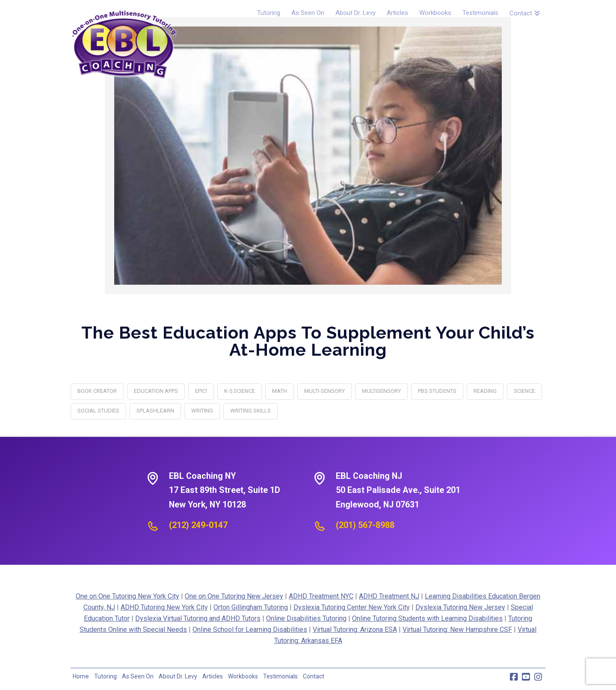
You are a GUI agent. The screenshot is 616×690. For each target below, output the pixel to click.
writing (202, 411)
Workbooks (243, 676)
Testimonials (280, 676)
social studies (98, 411)
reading (485, 391)
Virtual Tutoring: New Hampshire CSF (457, 630)
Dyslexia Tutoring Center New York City (352, 607)
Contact (314, 676)
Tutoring (105, 676)
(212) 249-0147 (198, 525)
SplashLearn (155, 411)
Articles (213, 676)
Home (81, 676)
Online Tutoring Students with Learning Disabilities (427, 618)
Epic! (201, 391)
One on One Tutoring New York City (127, 596)
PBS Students (437, 391)
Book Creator (97, 391)
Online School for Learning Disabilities (250, 630)
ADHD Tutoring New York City (164, 607)
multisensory (381, 391)
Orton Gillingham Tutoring (251, 607)
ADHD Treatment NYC (321, 596)
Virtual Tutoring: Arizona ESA (355, 630)
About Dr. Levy (178, 676)
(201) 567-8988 (365, 525)
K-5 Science (240, 391)
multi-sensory (324, 391)
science (524, 391)
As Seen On (138, 676)
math (280, 391)
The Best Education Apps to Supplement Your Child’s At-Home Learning (308, 341)
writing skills (250, 411)
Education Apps (156, 391)
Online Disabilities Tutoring (306, 618)
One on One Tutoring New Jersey (234, 596)
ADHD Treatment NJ (389, 596)
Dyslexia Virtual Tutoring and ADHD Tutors (198, 618)
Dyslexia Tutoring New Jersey (460, 607)
